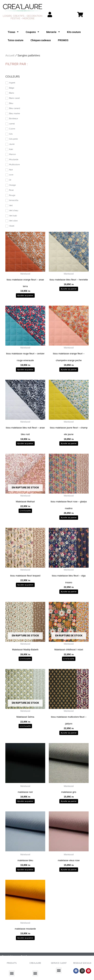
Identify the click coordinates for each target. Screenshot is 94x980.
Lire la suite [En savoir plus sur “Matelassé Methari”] (25, 511)
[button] (12, 973)
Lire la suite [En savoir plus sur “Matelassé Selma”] (25, 726)
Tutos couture (16, 40)
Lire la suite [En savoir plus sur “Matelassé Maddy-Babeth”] (25, 659)
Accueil (10, 55)
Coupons (32, 32)
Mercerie (53, 32)
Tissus (13, 32)
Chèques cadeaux (41, 40)
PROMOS (63, 40)
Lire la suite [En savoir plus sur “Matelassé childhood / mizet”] (69, 659)
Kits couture (74, 32)
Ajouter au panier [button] (25, 295)
